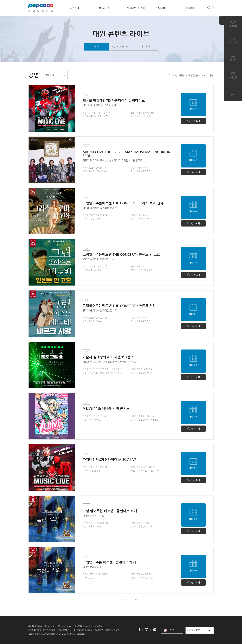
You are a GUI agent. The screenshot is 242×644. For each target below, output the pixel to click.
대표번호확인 (99, 626)
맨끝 (136, 600)
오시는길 (233, 75)
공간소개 (75, 8)
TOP (233, 92)
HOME (169, 75)
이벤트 (233, 58)
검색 (210, 8)
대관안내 (146, 47)
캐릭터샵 (160, 8)
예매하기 (193, 109)
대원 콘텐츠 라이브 (197, 75)
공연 (96, 47)
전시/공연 (104, 8)
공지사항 (233, 23)
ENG (172, 630)
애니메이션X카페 (136, 8)
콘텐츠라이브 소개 (121, 47)
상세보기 (193, 121)
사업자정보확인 (63, 630)
